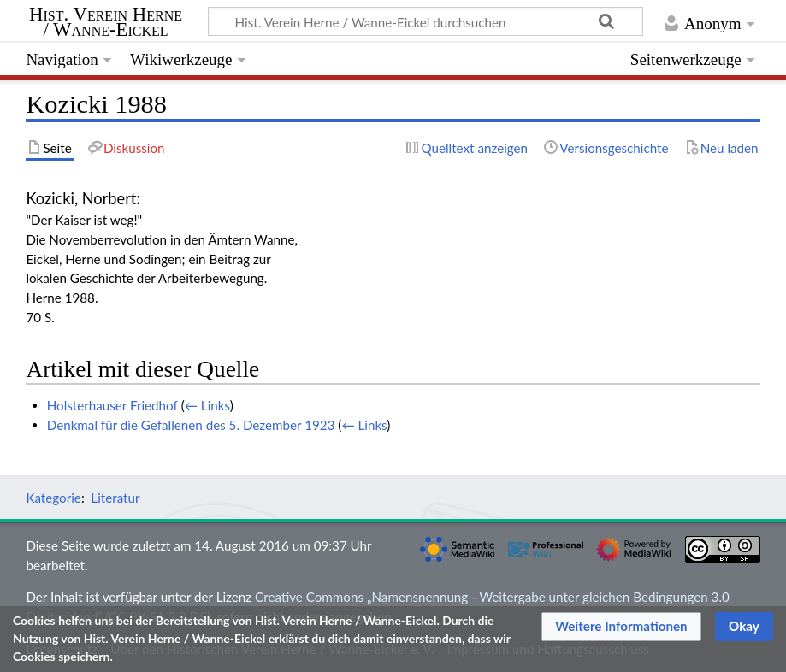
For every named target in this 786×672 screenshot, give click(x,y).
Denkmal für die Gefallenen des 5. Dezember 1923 (191, 425)
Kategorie (53, 498)
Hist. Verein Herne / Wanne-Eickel (106, 22)
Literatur (115, 498)
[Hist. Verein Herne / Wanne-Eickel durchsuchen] (426, 21)
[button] (621, 627)
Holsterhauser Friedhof (112, 405)
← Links (207, 405)
